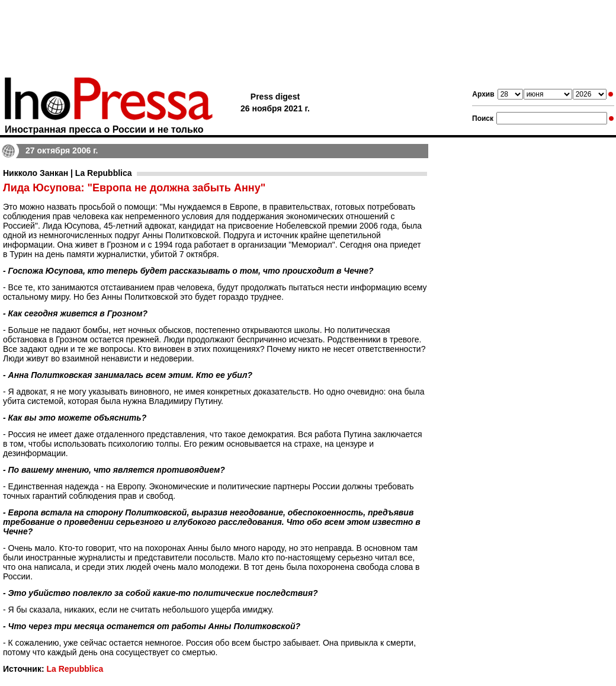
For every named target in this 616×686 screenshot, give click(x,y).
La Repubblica (75, 669)
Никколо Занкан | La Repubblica (68, 173)
